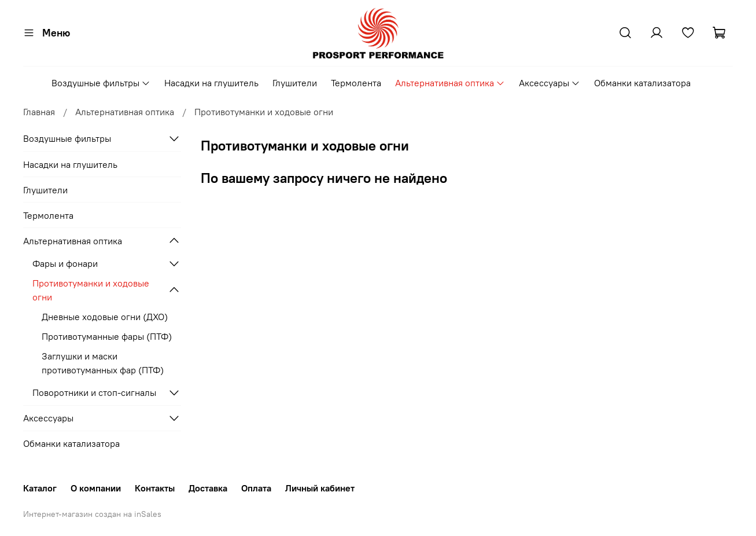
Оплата (256, 488)
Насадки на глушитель (211, 83)
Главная (39, 112)
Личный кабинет (320, 488)
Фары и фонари (65, 263)
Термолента (356, 83)
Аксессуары (550, 83)
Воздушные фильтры (101, 83)
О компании (96, 488)
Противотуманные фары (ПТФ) (107, 336)
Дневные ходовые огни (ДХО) (105, 317)
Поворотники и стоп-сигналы (94, 392)
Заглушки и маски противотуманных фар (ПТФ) (103, 363)
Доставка (208, 488)
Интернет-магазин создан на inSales (92, 514)
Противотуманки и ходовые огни (91, 290)
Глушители (295, 83)
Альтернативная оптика (450, 83)
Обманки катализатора (642, 83)
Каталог (40, 488)
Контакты (155, 488)
